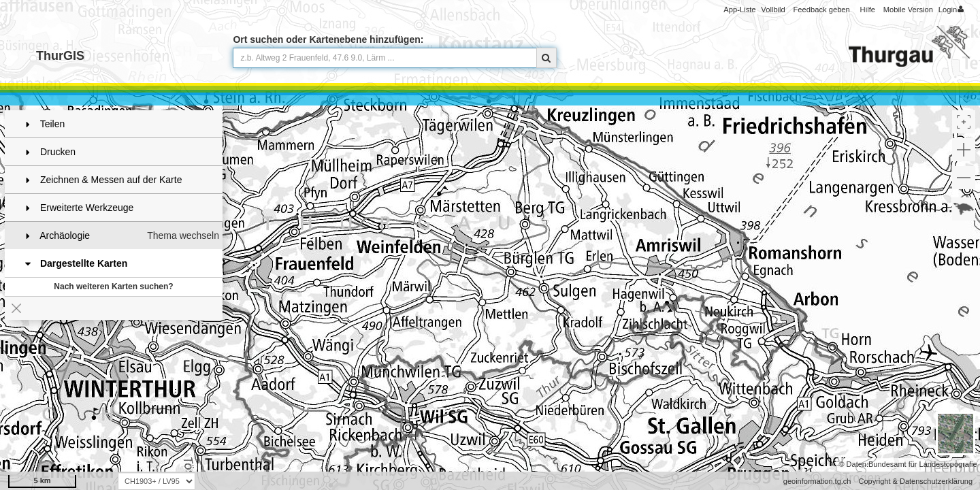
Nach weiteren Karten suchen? (113, 287)
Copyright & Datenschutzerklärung (915, 481)
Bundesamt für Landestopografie (923, 464)
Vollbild (773, 10)
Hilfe (868, 10)
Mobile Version (908, 10)
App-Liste (739, 10)
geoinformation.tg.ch (817, 481)
